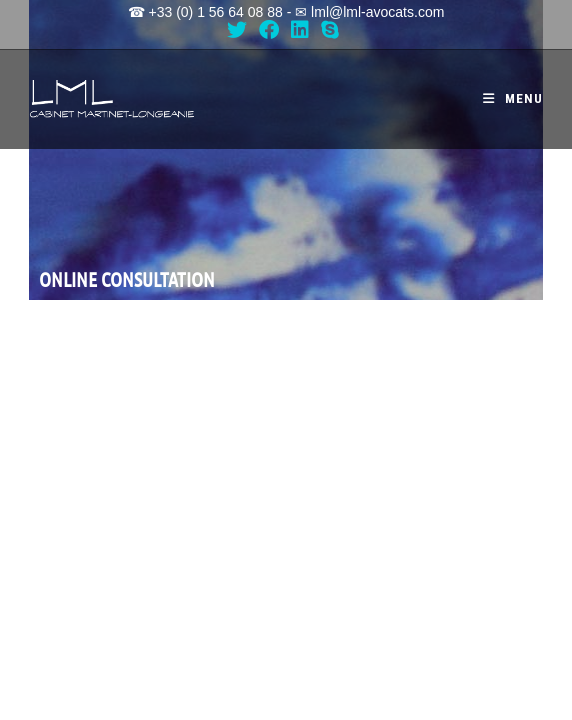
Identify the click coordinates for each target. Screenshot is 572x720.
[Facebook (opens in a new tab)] (269, 30)
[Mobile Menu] (513, 98)
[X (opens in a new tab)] (240, 30)
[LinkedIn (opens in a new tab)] (300, 30)
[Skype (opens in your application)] (330, 30)
